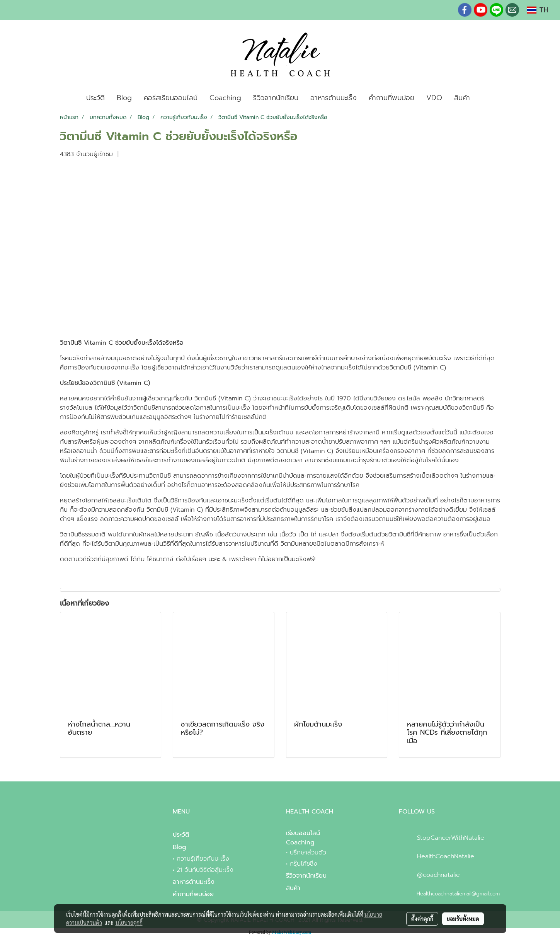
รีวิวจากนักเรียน (276, 98)
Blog (124, 98)
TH (538, 10)
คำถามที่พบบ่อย (391, 98)
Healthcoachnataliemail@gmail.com (458, 894)
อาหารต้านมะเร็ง (334, 98)
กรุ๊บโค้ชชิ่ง (304, 864)
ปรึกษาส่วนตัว (308, 853)
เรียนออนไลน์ (303, 833)
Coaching (225, 98)
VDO (434, 98)
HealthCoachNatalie (446, 856)
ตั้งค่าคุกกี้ (422, 919)
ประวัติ (95, 98)
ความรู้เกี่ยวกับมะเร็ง (203, 859)
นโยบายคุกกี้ (129, 922)
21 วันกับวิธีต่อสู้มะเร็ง (205, 870)
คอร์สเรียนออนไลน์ (171, 98)
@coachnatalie (438, 875)
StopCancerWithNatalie (451, 838)
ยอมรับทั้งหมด (463, 919)
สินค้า (462, 98)
